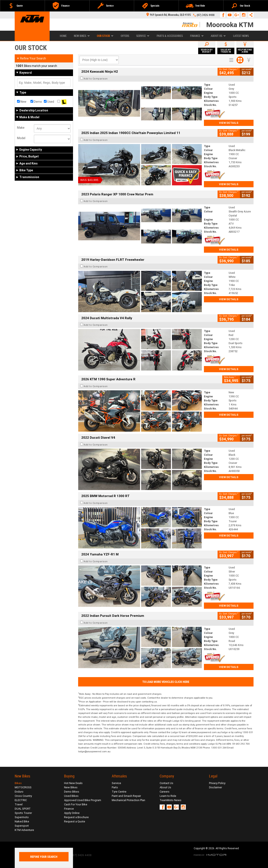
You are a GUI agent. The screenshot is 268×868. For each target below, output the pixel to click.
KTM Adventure (24, 830)
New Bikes (82, 36)
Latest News (241, 36)
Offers (125, 36)
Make (21, 128)
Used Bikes (71, 796)
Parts (115, 787)
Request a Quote (75, 821)
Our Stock (105, 36)
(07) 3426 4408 (206, 15)
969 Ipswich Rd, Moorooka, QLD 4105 (169, 15)
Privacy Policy (217, 783)
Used (49, 102)
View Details (229, 123)
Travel (19, 804)
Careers (165, 792)
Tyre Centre (119, 792)
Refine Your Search (31, 58)
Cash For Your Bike (76, 804)
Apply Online (72, 813)
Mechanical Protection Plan (128, 800)
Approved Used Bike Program (83, 800)
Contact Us (166, 783)
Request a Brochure (76, 817)
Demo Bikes (72, 792)
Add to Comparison (96, 79)
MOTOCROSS (23, 787)
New (22, 102)
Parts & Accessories (170, 36)
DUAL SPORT (23, 809)
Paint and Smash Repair (126, 796)
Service (143, 36)
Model (21, 138)
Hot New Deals (73, 783)
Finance (197, 36)
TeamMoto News (171, 800)
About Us (218, 36)
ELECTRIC (21, 800)
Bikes (18, 783)
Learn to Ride (168, 796)
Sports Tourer (23, 813)
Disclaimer (216, 787)
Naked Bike (22, 821)
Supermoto (22, 817)
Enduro (19, 792)
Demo (36, 102)
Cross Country (23, 796)
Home (63, 36)
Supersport (22, 826)
